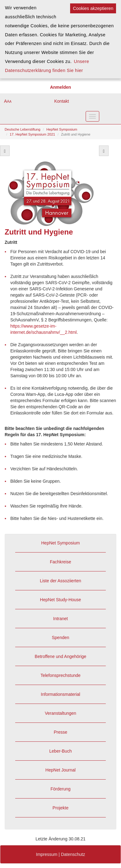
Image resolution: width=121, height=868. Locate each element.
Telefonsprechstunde (60, 675)
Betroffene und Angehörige (60, 656)
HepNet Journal (60, 770)
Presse (60, 732)
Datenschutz (73, 854)
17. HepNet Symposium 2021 (32, 134)
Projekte (60, 808)
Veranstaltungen (60, 713)
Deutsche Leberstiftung (22, 129)
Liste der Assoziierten (60, 581)
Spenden (60, 638)
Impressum (47, 854)
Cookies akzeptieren (93, 8)
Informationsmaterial (61, 694)
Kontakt (62, 101)
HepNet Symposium (62, 129)
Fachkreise (60, 562)
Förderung (61, 789)
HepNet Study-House (60, 600)
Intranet (60, 619)
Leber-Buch (60, 751)
